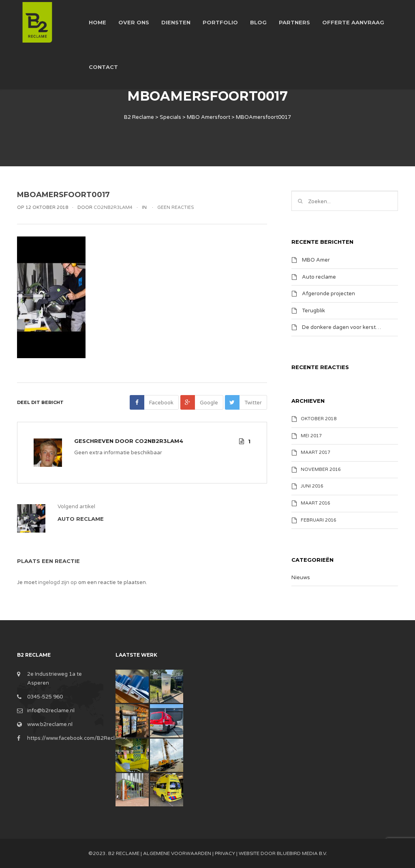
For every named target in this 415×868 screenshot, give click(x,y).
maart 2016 (316, 503)
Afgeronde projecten (328, 294)
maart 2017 (316, 452)
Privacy (225, 853)
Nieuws (301, 578)
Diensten (176, 22)
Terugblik (313, 310)
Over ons (134, 22)
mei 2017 (311, 436)
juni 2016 (312, 486)
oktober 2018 (319, 419)
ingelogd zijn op (58, 582)
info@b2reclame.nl (51, 711)
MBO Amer (316, 260)
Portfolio (220, 22)
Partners (294, 22)
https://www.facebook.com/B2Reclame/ (78, 738)
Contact (103, 67)
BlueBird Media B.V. (302, 853)
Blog (258, 22)
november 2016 (321, 469)
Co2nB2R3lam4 (159, 441)
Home (97, 22)
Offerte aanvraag (353, 22)
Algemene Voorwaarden (177, 853)
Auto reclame (319, 277)
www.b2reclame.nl (50, 724)
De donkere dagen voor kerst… (341, 327)
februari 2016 (319, 520)
